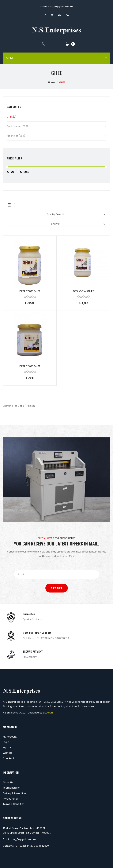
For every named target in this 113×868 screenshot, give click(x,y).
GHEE (62, 82)
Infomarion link (11, 788)
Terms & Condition (14, 804)
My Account (10, 737)
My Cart (7, 748)
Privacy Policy (11, 799)
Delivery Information (14, 793)
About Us (8, 782)
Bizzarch (48, 713)
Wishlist (7, 753)
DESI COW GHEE (30, 291)
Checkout (8, 758)
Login (6, 742)
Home (52, 82)
